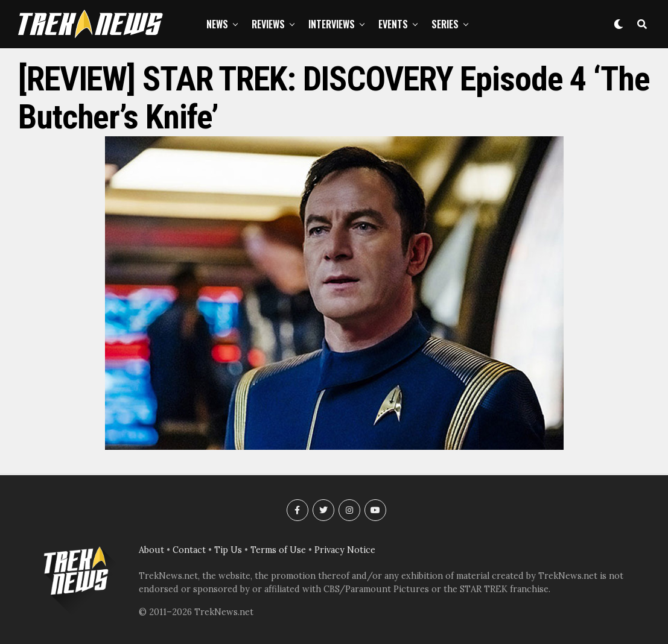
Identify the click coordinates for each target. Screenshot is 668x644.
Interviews (332, 24)
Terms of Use (278, 550)
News (217, 24)
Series (445, 24)
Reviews (268, 24)
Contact (189, 550)
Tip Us (228, 550)
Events (393, 24)
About (151, 550)
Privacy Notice (345, 550)
